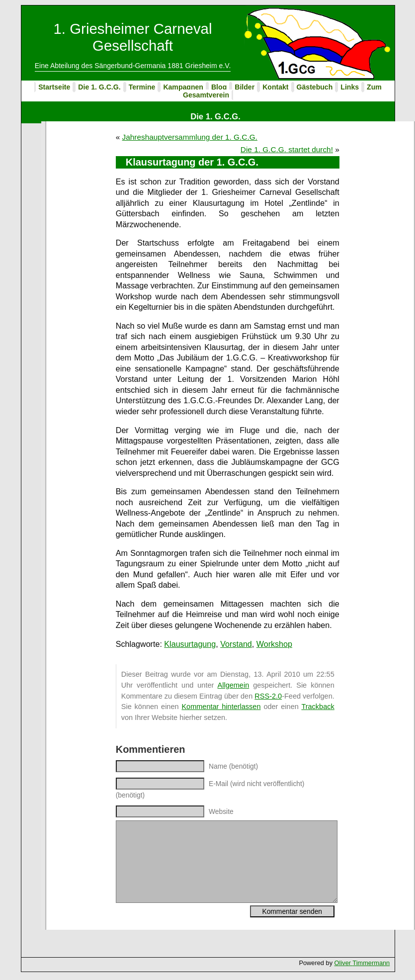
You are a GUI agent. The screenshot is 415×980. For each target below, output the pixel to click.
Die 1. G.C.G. (99, 87)
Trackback (318, 707)
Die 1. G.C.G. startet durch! (287, 149)
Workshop (274, 644)
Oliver (344, 963)
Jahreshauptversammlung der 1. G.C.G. (190, 137)
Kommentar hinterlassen (221, 707)
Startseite (54, 87)
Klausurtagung (190, 644)
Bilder (245, 87)
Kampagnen (183, 87)
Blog (219, 87)
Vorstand (236, 644)
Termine (142, 87)
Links (350, 87)
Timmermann (371, 963)
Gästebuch (315, 87)
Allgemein (234, 685)
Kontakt (275, 87)
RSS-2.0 (268, 696)
